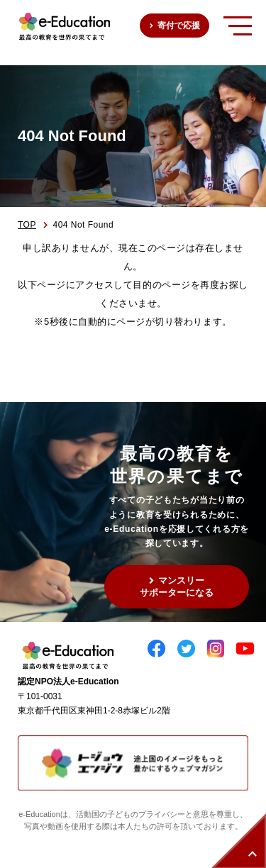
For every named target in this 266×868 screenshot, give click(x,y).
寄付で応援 (179, 26)
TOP (27, 225)
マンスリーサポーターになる (177, 586)
